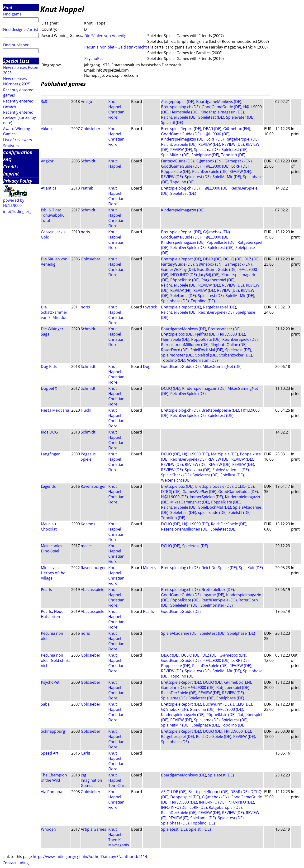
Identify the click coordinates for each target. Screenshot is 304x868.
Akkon (46, 129)
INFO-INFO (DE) (184, 275)
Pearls (46, 590)
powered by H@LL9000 (14, 203)
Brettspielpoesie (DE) (220, 410)
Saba (45, 704)
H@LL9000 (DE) (216, 134)
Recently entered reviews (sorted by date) (19, 117)
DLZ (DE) (252, 259)
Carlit (85, 753)
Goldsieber (91, 129)
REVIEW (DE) (209, 144)
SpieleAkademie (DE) (231, 470)
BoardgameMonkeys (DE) (219, 102)
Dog (147, 366)
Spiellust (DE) (232, 475)
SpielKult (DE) (251, 568)
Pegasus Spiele (88, 457)
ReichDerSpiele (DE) (179, 117)
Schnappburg (53, 731)
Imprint (11, 174)
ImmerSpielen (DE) (206, 497)
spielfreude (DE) (212, 512)
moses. (87, 546)
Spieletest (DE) (211, 117)
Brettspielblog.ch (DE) (180, 107)
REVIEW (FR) (181, 290)
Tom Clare (117, 785)
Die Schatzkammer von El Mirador (54, 312)
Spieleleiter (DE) (184, 605)
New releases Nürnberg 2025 (17, 81)
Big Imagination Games (91, 780)
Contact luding (16, 863)
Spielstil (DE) (172, 122)
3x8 (44, 102)
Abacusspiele (93, 590)
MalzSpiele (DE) (224, 454)
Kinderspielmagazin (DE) (222, 112)
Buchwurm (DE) (217, 704)
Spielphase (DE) (205, 155)
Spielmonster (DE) (177, 355)
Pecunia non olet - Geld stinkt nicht (116, 47)
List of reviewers (18, 140)
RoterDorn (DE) (175, 350)
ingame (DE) (213, 595)
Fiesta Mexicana (55, 410)
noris (85, 232)
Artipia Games (93, 829)
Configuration (18, 152)
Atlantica (49, 188)
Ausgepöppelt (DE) (178, 102)
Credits (11, 167)
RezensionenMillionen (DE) (185, 345)
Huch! (86, 410)
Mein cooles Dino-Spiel (52, 548)
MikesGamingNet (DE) (222, 366)
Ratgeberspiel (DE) (242, 139)
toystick (150, 307)
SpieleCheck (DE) (176, 475)
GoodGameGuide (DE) (221, 107)
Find (8, 7)
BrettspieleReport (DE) (181, 129)
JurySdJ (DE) (209, 275)
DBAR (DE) (212, 129)
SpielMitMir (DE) (175, 155)
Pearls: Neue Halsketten (52, 614)
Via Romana (52, 792)
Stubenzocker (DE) (236, 355)
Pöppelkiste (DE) (176, 171)
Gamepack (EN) (238, 161)
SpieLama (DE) (207, 150)
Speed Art (50, 753)
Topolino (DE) (233, 155)
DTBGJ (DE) (171, 492)
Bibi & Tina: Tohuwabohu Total (53, 215)
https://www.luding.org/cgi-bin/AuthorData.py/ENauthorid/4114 (90, 857)
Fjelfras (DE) (206, 334)
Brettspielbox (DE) (177, 334)
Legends (48, 486)
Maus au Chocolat (49, 527)
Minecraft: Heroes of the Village (53, 573)
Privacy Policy (18, 181)
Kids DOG (49, 432)
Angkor (47, 161)
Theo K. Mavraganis (119, 842)
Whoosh (48, 829)
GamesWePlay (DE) (178, 269)
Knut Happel (115, 104)
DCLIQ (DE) (233, 259)
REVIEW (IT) (178, 818)
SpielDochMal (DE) (207, 350)
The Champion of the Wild (54, 778)
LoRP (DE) (215, 139)
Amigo (86, 102)
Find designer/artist (21, 29)
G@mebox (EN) (237, 129)
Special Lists (16, 61)
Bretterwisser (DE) (224, 329)
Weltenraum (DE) (202, 360)
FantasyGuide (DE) (177, 161)
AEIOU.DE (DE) (174, 792)
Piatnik (87, 188)
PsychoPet (94, 59)
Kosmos (88, 524)
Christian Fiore (116, 115)
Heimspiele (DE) (184, 112)
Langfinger (50, 454)
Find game (12, 14)
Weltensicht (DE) (176, 480)
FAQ (7, 159)
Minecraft (152, 568)
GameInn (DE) (173, 688)
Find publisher (16, 45)
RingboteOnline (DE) (228, 345)
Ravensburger (93, 486)
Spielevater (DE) (240, 117)
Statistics (11, 146)
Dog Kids (49, 366)
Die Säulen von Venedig (105, 36)
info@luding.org (17, 211)
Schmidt (88, 161)
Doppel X (49, 388)
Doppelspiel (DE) (185, 797)
